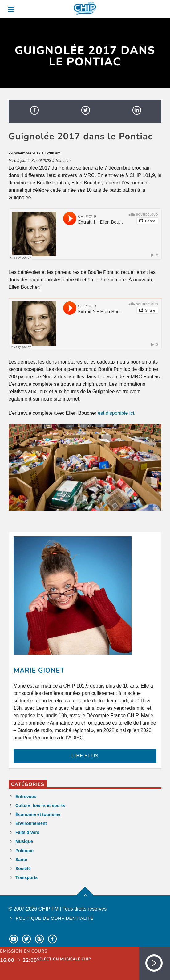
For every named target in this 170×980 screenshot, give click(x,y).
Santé (21, 860)
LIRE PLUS (85, 756)
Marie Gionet (39, 671)
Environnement (31, 823)
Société (23, 869)
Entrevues (26, 797)
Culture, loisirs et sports (40, 805)
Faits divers (27, 832)
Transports (26, 877)
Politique (24, 851)
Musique (24, 841)
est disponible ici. (117, 413)
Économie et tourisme (38, 814)
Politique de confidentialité (55, 918)
